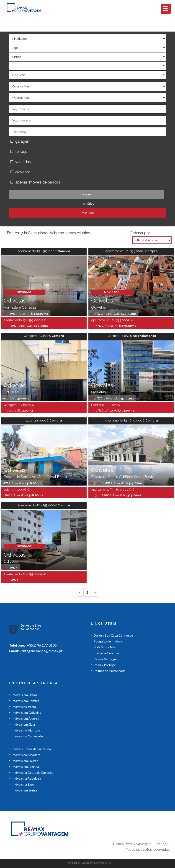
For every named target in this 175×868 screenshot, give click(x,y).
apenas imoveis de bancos (39, 182)
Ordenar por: (140, 233)
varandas (23, 162)
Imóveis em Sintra (24, 790)
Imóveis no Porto (24, 707)
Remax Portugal (105, 665)
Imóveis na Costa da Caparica (32, 773)
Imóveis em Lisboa (25, 695)
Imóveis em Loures (25, 761)
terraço (21, 152)
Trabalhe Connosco (108, 653)
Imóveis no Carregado (27, 736)
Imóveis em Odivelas (26, 713)
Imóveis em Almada (25, 767)
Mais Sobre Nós (105, 647)
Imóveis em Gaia (23, 724)
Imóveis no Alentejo (26, 730)
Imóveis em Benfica (25, 701)
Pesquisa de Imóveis (108, 641)
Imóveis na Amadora (26, 755)
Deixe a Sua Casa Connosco (113, 635)
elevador (23, 172)
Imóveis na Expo (23, 784)
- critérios (87, 203)
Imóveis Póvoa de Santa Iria (31, 749)
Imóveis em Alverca (25, 718)
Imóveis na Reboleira (26, 778)
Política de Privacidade (110, 671)
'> (87, 39)
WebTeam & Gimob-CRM (96, 863)
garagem (23, 141)
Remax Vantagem (106, 659)
